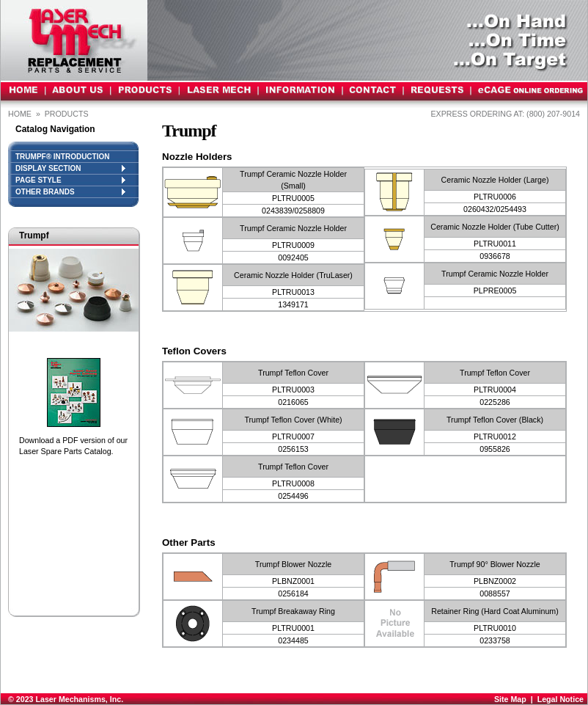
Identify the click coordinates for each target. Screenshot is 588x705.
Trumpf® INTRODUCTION (62, 157)
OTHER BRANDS (70, 192)
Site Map (510, 699)
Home (20, 114)
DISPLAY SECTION (70, 168)
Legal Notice (561, 699)
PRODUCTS (68, 114)
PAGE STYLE (70, 180)
